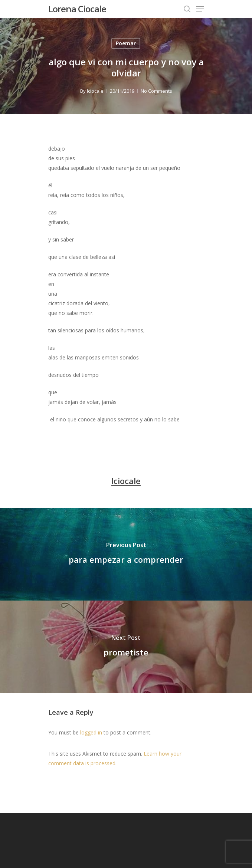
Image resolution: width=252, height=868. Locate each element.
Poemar (126, 43)
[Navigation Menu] (200, 9)
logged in (91, 732)
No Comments (156, 91)
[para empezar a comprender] (126, 554)
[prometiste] (126, 647)
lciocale (95, 91)
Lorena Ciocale (77, 9)
